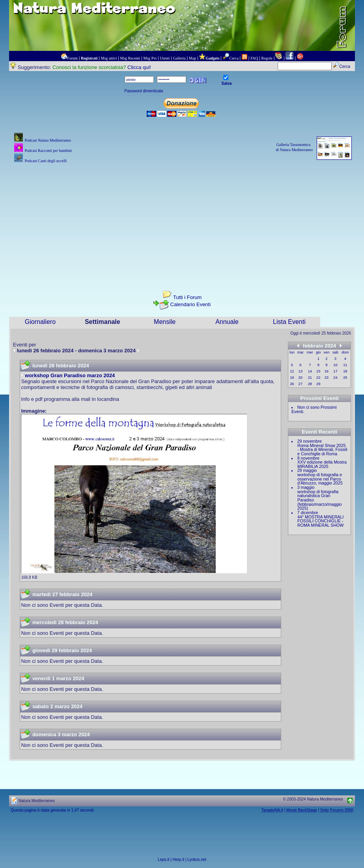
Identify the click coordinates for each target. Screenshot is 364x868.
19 (292, 378)
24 (335, 378)
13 (301, 371)
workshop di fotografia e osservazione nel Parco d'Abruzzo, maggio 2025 (320, 479)
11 (345, 365)
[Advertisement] (182, 220)
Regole (267, 58)
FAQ (254, 58)
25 (345, 378)
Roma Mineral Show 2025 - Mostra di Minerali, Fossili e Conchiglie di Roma (322, 450)
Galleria (179, 58)
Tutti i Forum (187, 297)
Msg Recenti (130, 58)
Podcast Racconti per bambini (48, 151)
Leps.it (163, 860)
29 (318, 384)
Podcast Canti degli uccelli (46, 161)
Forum (72, 58)
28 (310, 384)
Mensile (165, 322)
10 (335, 365)
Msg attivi (109, 58)
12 (292, 371)
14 (310, 371)
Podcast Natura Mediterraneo (48, 140)
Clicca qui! (139, 67)
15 (318, 371)
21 (310, 378)
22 (318, 378)
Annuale (227, 322)
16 (327, 371)
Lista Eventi (289, 322)
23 (327, 378)
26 (292, 384)
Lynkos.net (197, 860)
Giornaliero (40, 322)
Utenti (165, 58)
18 (345, 371)
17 (335, 371)
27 (301, 384)
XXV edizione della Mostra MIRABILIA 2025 (322, 464)
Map (192, 58)
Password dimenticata (144, 91)
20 (301, 378)
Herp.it (178, 860)
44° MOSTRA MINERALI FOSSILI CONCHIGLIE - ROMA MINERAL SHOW (320, 521)
